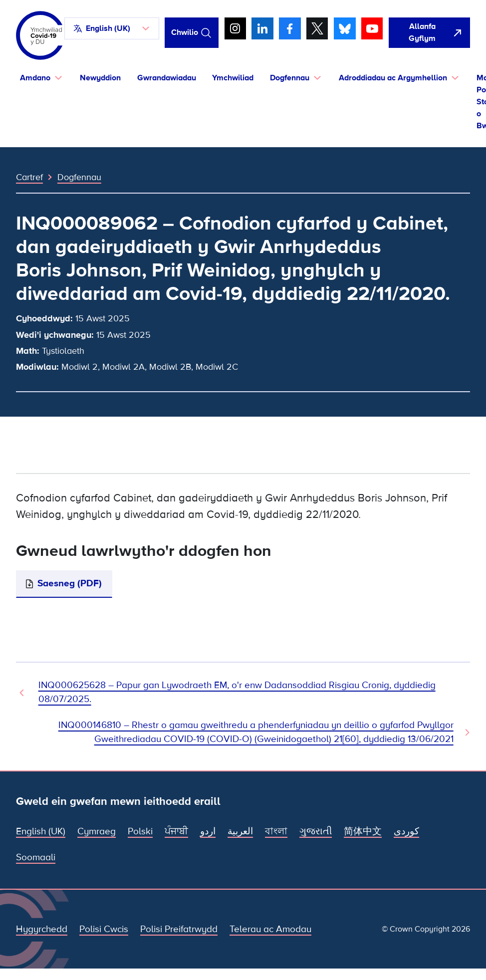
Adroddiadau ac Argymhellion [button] (393, 78)
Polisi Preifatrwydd (179, 929)
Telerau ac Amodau (270, 929)
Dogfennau (79, 177)
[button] (112, 28)
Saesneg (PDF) (70, 584)
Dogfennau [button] (290, 78)
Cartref (29, 177)
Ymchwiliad (233, 78)
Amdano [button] (35, 78)
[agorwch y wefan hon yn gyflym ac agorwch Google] (429, 33)
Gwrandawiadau (167, 78)
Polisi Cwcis (104, 929)
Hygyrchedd (42, 929)
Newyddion (100, 78)
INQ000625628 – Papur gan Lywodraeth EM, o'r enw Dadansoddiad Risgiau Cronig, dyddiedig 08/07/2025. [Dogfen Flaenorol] (237, 692)
